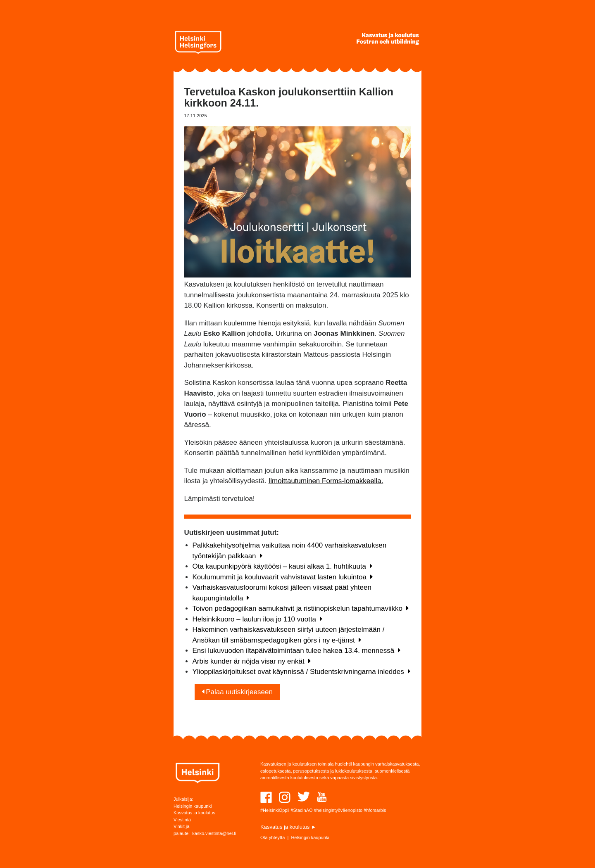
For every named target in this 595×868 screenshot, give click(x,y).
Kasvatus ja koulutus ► (288, 827)
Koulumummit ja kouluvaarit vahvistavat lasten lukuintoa (283, 577)
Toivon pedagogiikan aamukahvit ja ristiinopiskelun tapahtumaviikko (301, 608)
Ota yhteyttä (273, 837)
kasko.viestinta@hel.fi (214, 833)
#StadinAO (301, 810)
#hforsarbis (375, 810)
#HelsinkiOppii (275, 810)
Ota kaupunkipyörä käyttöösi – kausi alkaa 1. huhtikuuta (283, 566)
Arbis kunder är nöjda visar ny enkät (252, 661)
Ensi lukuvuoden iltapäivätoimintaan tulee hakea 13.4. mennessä (297, 651)
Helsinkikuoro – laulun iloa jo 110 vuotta (258, 619)
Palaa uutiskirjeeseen (237, 692)
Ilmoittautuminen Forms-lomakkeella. (326, 481)
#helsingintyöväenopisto (338, 810)
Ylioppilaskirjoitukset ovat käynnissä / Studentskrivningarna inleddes (301, 672)
